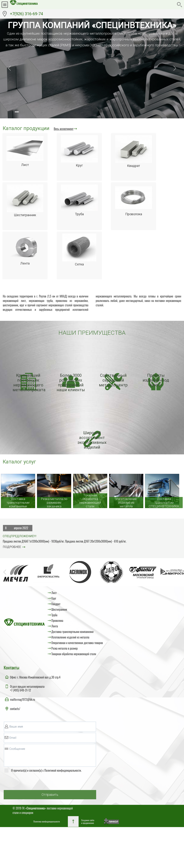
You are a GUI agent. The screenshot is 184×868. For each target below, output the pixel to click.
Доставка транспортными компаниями (72, 632)
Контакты (11, 667)
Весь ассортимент (64, 129)
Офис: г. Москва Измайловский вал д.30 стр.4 (35, 677)
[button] (17, 112)
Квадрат (56, 604)
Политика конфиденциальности (47, 821)
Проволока (57, 621)
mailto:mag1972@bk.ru (22, 699)
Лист (54, 593)
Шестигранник (59, 609)
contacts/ (15, 709)
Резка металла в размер (65, 648)
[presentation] (32, 782)
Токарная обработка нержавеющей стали (74, 654)
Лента (55, 626)
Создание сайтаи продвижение (88, 822)
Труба (54, 615)
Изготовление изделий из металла (70, 637)
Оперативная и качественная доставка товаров (77, 643)
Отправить (50, 795)
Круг (54, 598)
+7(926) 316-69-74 (26, 14)
